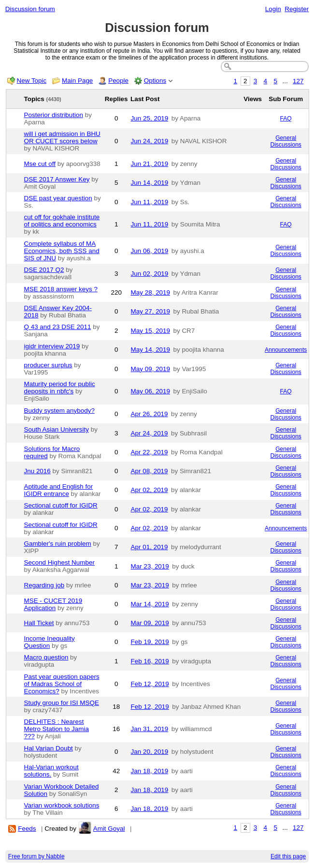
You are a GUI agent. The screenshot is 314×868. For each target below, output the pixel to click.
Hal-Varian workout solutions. (51, 771)
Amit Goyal (109, 829)
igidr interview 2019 (52, 346)
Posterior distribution (54, 115)
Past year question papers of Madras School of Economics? (62, 684)
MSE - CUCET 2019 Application (53, 604)
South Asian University (57, 429)
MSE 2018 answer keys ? (61, 289)
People (118, 81)
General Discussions (285, 141)
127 (298, 81)
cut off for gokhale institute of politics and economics (62, 221)
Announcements (286, 350)
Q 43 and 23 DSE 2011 (58, 327)
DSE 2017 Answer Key (57, 179)
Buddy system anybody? (59, 411)
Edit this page (288, 856)
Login (273, 9)
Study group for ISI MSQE (62, 703)
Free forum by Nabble (36, 856)
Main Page (77, 81)
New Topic (32, 81)
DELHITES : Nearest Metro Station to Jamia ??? (57, 729)
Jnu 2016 (37, 471)
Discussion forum (30, 9)
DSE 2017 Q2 (44, 270)
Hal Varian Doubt (49, 748)
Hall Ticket (39, 623)
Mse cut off (40, 164)
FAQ (286, 119)
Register (297, 9)
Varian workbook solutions (62, 805)
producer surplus (48, 365)
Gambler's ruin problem (58, 544)
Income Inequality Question (50, 642)
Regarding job (44, 585)
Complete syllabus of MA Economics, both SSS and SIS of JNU (62, 251)
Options (155, 81)
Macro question (46, 657)
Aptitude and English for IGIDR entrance (59, 490)
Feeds (27, 829)
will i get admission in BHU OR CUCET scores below (62, 137)
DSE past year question (58, 198)
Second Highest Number (59, 562)
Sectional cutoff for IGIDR (61, 505)
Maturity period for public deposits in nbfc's (60, 388)
